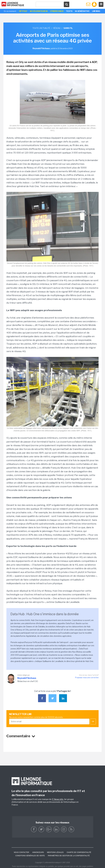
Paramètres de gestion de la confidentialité (69, 856)
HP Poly (23, 11)
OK (93, 722)
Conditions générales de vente (30, 856)
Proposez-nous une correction (87, 678)
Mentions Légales (55, 852)
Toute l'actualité (41, 28)
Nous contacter (22, 852)
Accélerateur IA (39, 11)
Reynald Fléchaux (27, 678)
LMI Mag (96, 11)
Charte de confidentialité (79, 852)
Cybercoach (57, 11)
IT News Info (58, 799)
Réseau (57, 28)
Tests (69, 11)
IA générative (82, 11)
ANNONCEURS (38, 852)
